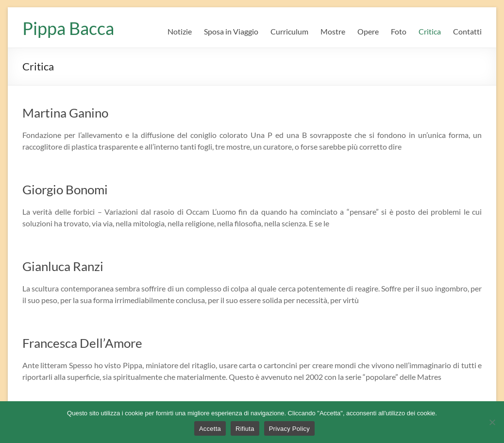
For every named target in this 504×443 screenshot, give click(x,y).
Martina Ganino (65, 113)
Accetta (210, 429)
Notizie (180, 31)
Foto (399, 31)
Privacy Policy (289, 429)
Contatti (467, 31)
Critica (430, 31)
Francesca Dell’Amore (82, 343)
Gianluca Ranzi (63, 266)
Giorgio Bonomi (65, 189)
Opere (368, 31)
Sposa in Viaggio (231, 31)
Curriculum (289, 31)
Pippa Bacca (68, 28)
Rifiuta (245, 429)
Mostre (333, 31)
